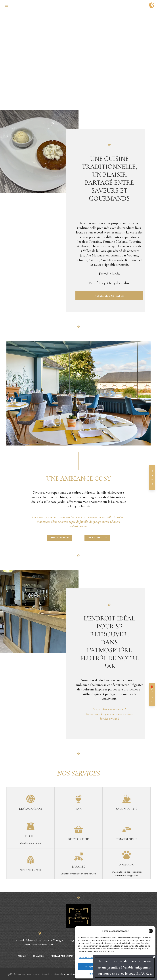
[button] (151, 931)
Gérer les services (87, 958)
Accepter (90, 966)
